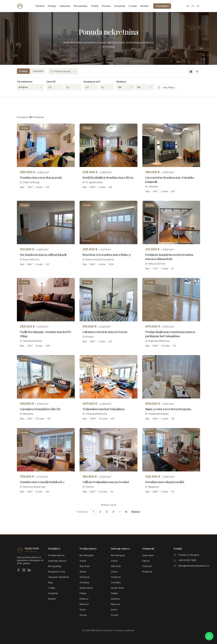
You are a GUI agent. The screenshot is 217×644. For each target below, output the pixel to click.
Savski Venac (86, 588)
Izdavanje (65, 6)
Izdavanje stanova (57, 561)
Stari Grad (84, 566)
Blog (50, 582)
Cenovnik (147, 566)
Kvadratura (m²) (92, 82)
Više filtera (166, 87)
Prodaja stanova (56, 555)
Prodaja (52, 6)
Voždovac (85, 577)
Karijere (52, 599)
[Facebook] (18, 570)
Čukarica (84, 599)
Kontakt (144, 6)
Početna (40, 6)
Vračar (83, 561)
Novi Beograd (86, 555)
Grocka (83, 615)
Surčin (83, 610)
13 (126, 512)
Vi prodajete (162, 6)
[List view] (197, 72)
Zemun (83, 572)
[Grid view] (191, 72)
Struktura (121, 82)
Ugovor (146, 561)
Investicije (120, 6)
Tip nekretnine (25, 82)
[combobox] (63, 71)
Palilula (83, 593)
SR (188, 6)
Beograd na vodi (57, 572)
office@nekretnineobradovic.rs (194, 566)
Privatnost (147, 572)
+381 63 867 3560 (187, 560)
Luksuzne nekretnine (59, 577)
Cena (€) (51, 82)
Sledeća (136, 512)
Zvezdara (84, 582)
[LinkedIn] (29, 570)
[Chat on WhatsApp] (209, 636)
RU (198, 6)
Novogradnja (81, 6)
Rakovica (84, 604)
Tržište (95, 6)
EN (193, 6)
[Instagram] (24, 570)
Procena (106, 6)
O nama (133, 6)
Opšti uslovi (148, 555)
